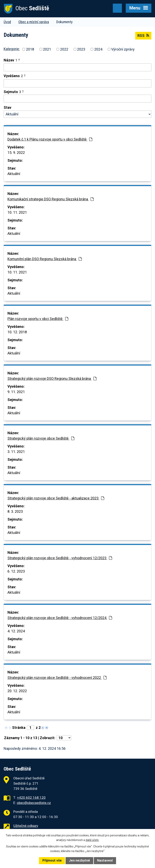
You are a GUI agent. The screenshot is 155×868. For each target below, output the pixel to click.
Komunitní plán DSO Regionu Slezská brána (45, 259)
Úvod (7, 22)
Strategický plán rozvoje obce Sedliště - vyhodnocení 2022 (57, 678)
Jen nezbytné (79, 860)
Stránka (19, 728)
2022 (64, 49)
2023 (81, 49)
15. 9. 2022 (16, 153)
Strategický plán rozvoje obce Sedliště (41, 438)
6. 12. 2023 (16, 571)
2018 (30, 49)
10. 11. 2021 (17, 212)
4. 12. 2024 (16, 631)
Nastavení (105, 860)
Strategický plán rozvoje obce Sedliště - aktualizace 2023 (56, 498)
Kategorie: (12, 49)
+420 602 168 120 (31, 798)
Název (10, 60)
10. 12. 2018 (17, 332)
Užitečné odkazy (26, 826)
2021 (47, 49)
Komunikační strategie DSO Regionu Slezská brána (51, 199)
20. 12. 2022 (17, 691)
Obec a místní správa (34, 22)
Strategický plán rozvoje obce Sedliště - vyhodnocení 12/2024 (60, 618)
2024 (98, 49)
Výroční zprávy (123, 49)
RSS (143, 36)
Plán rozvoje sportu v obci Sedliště (38, 319)
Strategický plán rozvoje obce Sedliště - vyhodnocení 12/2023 (60, 558)
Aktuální (14, 174)
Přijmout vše (52, 860)
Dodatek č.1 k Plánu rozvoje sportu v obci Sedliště (50, 139)
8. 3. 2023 (15, 511)
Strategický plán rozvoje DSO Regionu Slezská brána (52, 379)
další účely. (92, 840)
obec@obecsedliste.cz (34, 803)
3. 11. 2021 (16, 452)
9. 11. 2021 (16, 392)
